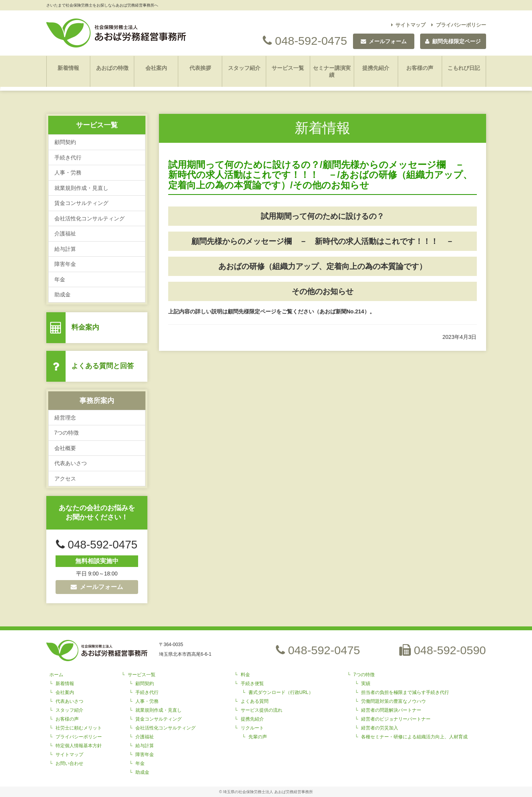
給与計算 (65, 249)
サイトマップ (409, 25)
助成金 (62, 294)
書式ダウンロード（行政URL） (281, 692)
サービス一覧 (288, 68)
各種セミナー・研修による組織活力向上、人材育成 (414, 737)
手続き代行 (68, 157)
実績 (366, 684)
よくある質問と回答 (103, 366)
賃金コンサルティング (81, 203)
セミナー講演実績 (332, 71)
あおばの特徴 (112, 68)
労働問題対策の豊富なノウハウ (394, 701)
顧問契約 (65, 142)
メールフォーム (97, 587)
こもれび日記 (464, 68)
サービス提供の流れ (262, 710)
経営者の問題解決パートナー (391, 710)
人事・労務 (68, 173)
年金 (60, 279)
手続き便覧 (252, 684)
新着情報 (68, 68)
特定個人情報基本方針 (79, 746)
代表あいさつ (71, 463)
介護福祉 (65, 234)
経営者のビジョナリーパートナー (396, 719)
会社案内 (156, 68)
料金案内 (85, 327)
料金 (245, 675)
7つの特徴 (67, 433)
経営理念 (65, 418)
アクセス (65, 479)
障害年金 (65, 264)
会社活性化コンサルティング (90, 218)
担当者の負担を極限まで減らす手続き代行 (405, 692)
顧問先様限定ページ (453, 41)
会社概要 (65, 448)
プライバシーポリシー (459, 25)
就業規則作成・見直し (81, 188)
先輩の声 (258, 737)
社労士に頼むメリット (79, 728)
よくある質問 (255, 701)
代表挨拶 (200, 68)
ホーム (56, 675)
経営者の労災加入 (380, 728)
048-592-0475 (305, 41)
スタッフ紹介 (244, 68)
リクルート (252, 728)
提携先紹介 (376, 68)
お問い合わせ (69, 763)
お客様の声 (420, 68)
